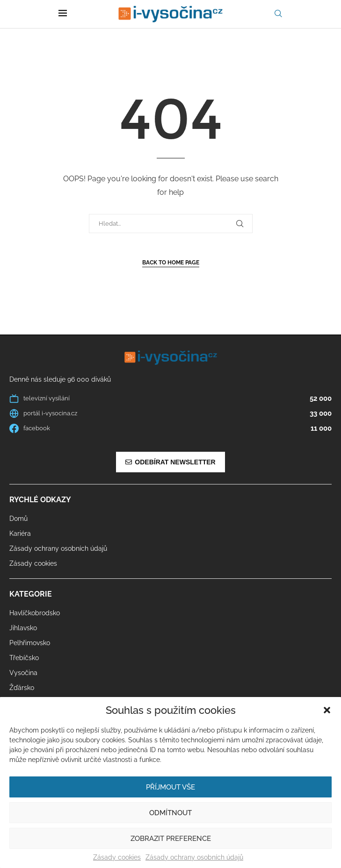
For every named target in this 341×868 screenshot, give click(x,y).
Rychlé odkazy (40, 500)
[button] (327, 710)
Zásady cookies (117, 857)
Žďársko (22, 688)
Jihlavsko (23, 628)
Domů (18, 519)
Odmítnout (170, 813)
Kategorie (31, 594)
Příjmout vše (170, 787)
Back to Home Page (171, 263)
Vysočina (23, 673)
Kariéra (20, 534)
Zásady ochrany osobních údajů (194, 857)
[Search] (278, 14)
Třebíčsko (24, 658)
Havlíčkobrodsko (35, 613)
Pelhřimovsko (30, 643)
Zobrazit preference (171, 839)
